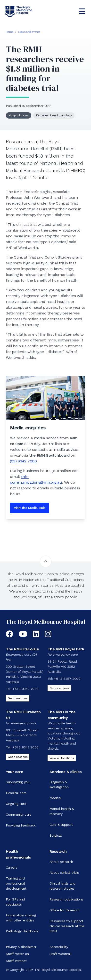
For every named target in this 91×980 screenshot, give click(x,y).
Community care (18, 814)
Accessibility (59, 947)
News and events (29, 32)
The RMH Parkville (22, 649)
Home (9, 32)
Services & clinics (66, 772)
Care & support (61, 825)
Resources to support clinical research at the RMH (67, 926)
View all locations (62, 758)
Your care (14, 772)
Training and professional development (16, 883)
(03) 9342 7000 (23, 461)
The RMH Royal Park (66, 649)
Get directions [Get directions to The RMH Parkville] (18, 698)
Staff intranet (16, 961)
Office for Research (65, 910)
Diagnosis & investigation (59, 784)
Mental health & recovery (62, 811)
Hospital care (16, 793)
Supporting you (18, 782)
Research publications (66, 899)
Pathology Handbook (22, 931)
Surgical (56, 835)
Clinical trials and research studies (62, 886)
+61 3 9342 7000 (25, 689)
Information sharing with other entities (21, 918)
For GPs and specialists (15, 902)
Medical (55, 798)
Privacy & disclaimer (21, 947)
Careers (12, 867)
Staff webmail (61, 954)
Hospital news (19, 115)
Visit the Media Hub (29, 508)
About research (61, 862)
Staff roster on (17, 954)
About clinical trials (64, 873)
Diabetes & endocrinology (54, 115)
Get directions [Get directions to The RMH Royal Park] (59, 688)
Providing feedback (21, 825)
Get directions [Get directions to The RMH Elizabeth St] (18, 757)
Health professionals (18, 854)
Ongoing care (16, 804)
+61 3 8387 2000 (67, 679)
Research (58, 851)
